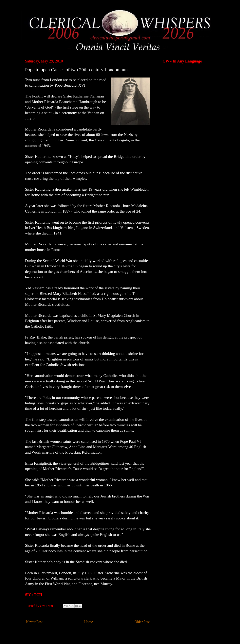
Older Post (142, 622)
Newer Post (34, 622)
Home (89, 622)
